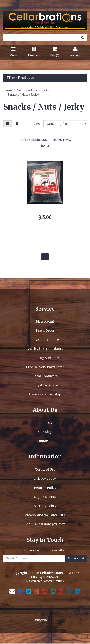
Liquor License (45, 497)
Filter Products (20, 78)
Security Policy (45, 506)
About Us (45, 423)
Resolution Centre (45, 340)
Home (8, 90)
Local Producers (45, 376)
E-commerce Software (40, 581)
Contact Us (45, 441)
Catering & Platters (45, 358)
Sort (37, 124)
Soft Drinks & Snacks (33, 90)
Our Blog (45, 432)
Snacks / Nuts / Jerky (23, 95)
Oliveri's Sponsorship (45, 394)
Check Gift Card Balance (45, 349)
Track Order (45, 331)
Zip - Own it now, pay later (45, 524)
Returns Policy (45, 488)
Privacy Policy (45, 479)
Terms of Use (45, 470)
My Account (45, 321)
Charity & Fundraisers (45, 385)
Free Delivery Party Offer (45, 367)
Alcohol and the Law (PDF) (45, 515)
